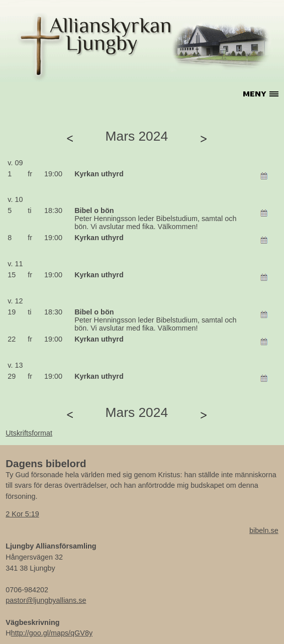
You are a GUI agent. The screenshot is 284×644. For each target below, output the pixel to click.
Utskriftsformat (29, 433)
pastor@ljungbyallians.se (46, 600)
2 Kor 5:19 (22, 514)
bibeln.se (264, 530)
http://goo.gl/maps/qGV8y (52, 633)
